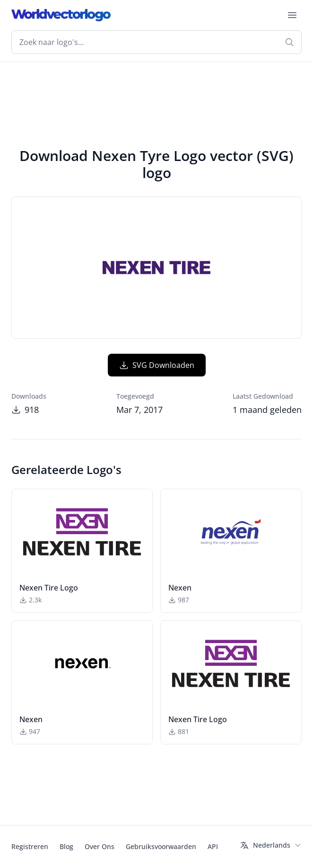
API (213, 846)
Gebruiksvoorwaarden (161, 846)
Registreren (30, 846)
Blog (66, 846)
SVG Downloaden (157, 365)
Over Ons (100, 846)
